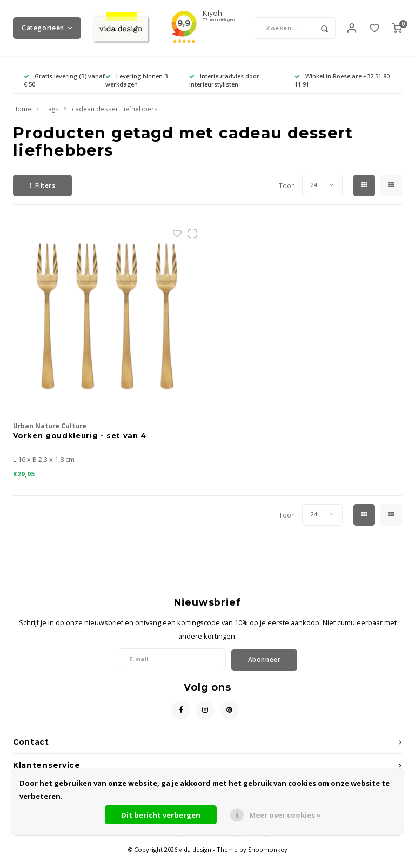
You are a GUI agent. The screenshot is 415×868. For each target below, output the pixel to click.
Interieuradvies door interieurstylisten (224, 89)
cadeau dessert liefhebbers (115, 118)
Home (22, 118)
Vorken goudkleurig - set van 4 (80, 444)
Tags (52, 118)
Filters (42, 194)
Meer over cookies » (285, 815)
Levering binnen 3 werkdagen (136, 89)
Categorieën (47, 32)
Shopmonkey (268, 858)
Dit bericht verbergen (161, 815)
